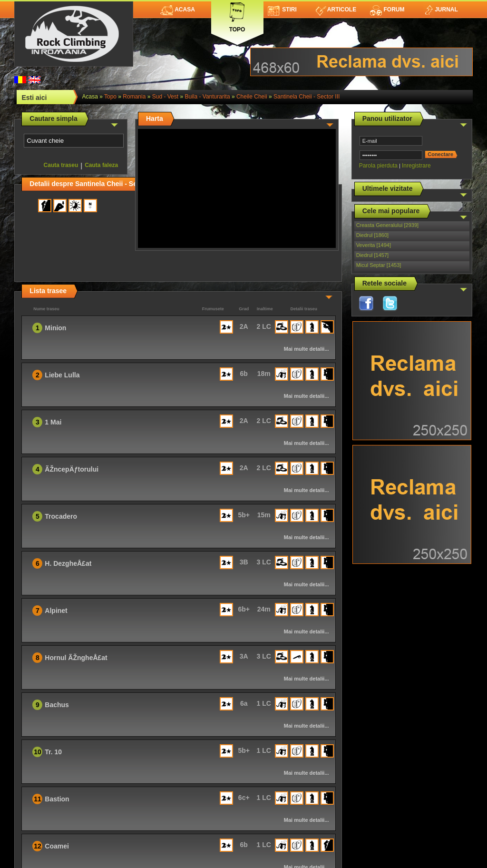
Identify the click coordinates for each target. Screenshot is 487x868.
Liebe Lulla (62, 375)
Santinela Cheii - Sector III (307, 97)
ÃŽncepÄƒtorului (72, 469)
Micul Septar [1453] (379, 265)
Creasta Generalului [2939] (387, 225)
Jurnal (441, 10)
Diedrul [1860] (373, 235)
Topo (237, 15)
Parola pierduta (378, 166)
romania (134, 97)
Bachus (57, 705)
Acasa (178, 10)
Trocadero (61, 516)
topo (110, 97)
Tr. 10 (53, 752)
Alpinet (56, 611)
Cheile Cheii (252, 97)
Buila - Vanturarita (207, 97)
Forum (387, 10)
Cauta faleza (101, 165)
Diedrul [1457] (373, 255)
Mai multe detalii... (307, 349)
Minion (55, 328)
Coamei (57, 846)
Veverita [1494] (374, 245)
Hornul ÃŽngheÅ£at (76, 658)
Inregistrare (416, 166)
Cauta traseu (61, 165)
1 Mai (53, 422)
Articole (336, 10)
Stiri (282, 10)
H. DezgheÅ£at (68, 563)
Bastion (57, 799)
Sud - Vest (165, 97)
